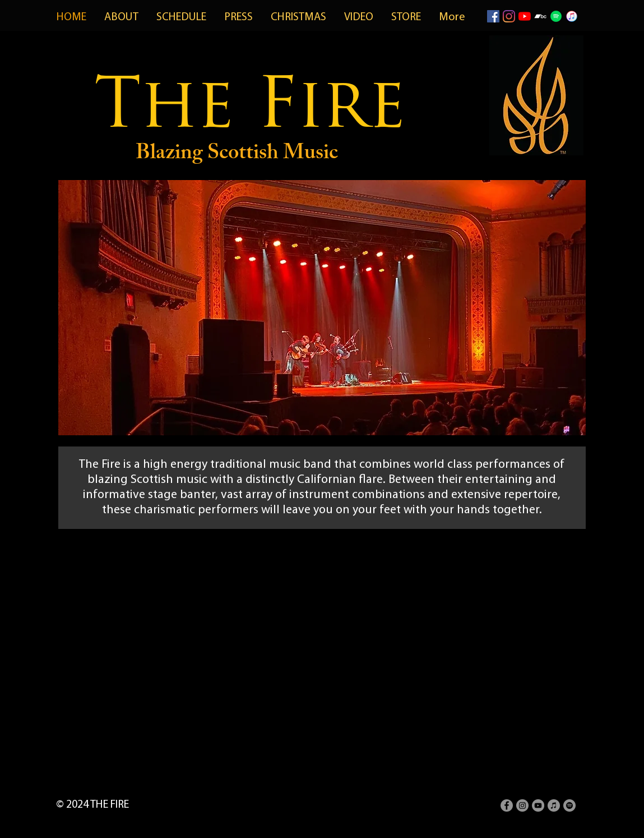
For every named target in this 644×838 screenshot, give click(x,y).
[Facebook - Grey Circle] (507, 805)
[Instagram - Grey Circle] (522, 805)
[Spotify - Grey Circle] (569, 805)
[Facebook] (493, 16)
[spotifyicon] (556, 16)
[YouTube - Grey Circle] (538, 805)
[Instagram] (509, 16)
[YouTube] (525, 16)
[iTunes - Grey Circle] (554, 805)
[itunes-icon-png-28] (572, 16)
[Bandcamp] (540, 16)
